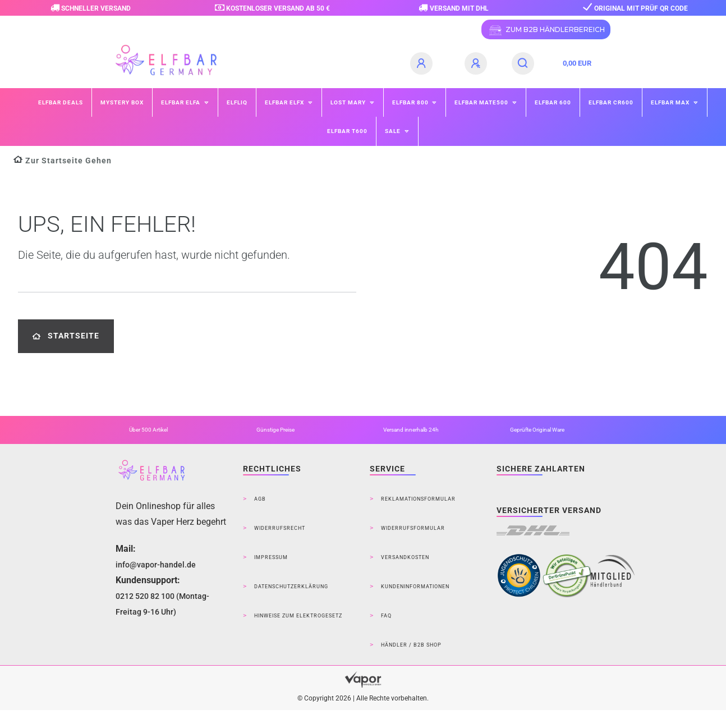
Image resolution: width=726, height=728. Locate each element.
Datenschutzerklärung (291, 587)
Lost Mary (349, 102)
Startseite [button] (66, 336)
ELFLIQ (237, 102)
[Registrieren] (477, 63)
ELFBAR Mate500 (482, 102)
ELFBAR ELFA (181, 102)
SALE (394, 131)
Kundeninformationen (415, 587)
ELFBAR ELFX (285, 102)
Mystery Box (122, 102)
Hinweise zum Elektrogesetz (298, 616)
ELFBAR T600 (347, 131)
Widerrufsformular (413, 528)
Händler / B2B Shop (411, 645)
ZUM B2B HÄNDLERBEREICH (546, 30)
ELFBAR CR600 (611, 102)
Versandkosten (405, 557)
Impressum (271, 557)
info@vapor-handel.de (156, 565)
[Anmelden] (423, 63)
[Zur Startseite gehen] (63, 161)
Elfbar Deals (61, 102)
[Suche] (523, 63)
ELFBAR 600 (553, 102)
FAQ (386, 616)
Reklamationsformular (418, 499)
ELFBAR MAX (671, 102)
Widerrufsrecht (280, 528)
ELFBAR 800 (411, 102)
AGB (260, 499)
